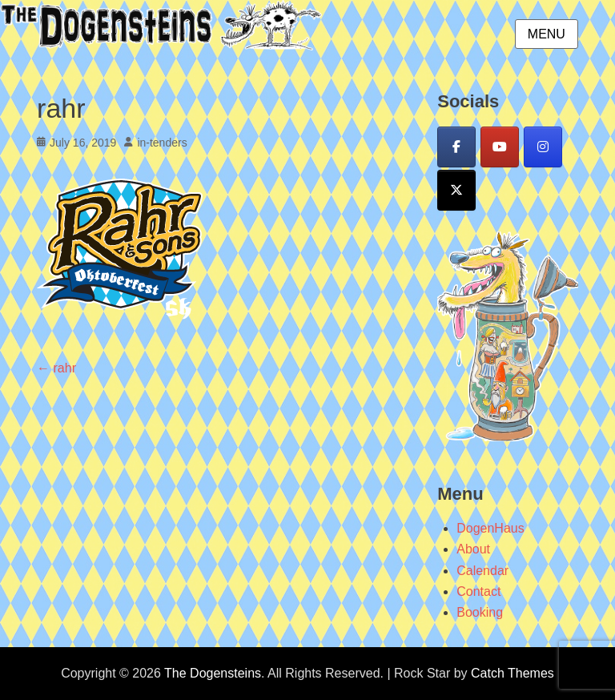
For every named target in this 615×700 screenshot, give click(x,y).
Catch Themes (512, 673)
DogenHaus (490, 528)
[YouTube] (500, 147)
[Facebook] (456, 147)
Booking (480, 612)
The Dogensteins (213, 673)
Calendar (482, 571)
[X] (456, 190)
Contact (478, 591)
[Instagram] (543, 147)
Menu (547, 34)
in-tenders (162, 143)
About (473, 549)
